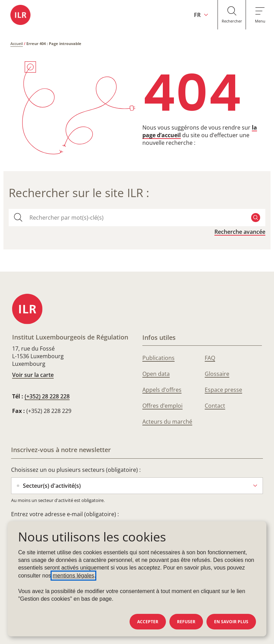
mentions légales (73, 576)
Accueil (17, 43)
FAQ (210, 358)
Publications (158, 358)
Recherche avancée (240, 232)
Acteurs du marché (167, 422)
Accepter (148, 622)
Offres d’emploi (162, 406)
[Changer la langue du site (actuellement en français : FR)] (192, 15)
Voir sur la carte (33, 375)
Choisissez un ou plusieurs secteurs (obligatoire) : (76, 470)
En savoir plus (231, 622)
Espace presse (223, 390)
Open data (156, 374)
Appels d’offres (162, 390)
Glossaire (217, 374)
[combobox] (137, 218)
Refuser (186, 622)
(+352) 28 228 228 (47, 396)
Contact (215, 406)
